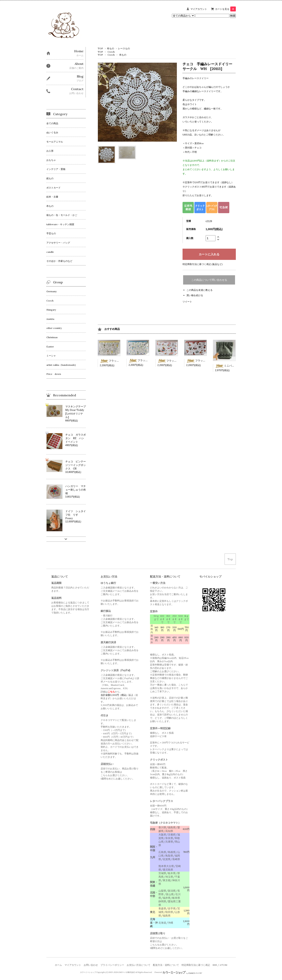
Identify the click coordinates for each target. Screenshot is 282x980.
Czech (111, 52)
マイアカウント (199, 9)
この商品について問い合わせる (209, 280)
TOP (100, 48)
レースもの (124, 48)
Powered (178, 972)
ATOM (223, 965)
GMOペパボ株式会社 (126, 972)
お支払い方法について (139, 965)
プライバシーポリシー (112, 965)
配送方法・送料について (166, 965)
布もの (111, 48)
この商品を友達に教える (200, 290)
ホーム (58, 965)
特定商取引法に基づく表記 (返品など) (203, 264)
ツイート (187, 302)
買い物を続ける (195, 295)
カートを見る (225, 9)
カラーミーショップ (88, 972)
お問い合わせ (91, 965)
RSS (215, 965)
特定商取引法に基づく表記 (196, 965)
